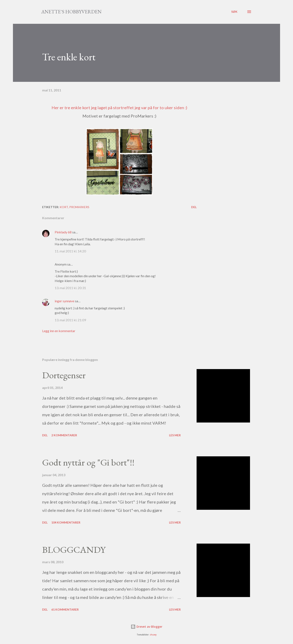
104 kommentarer (66, 522)
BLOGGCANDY (74, 550)
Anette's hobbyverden (71, 12)
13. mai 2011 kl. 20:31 (70, 288)
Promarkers (79, 207)
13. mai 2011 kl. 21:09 (70, 320)
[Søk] (234, 12)
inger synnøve (64, 301)
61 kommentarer (65, 609)
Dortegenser (64, 375)
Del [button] (194, 207)
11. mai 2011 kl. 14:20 (70, 251)
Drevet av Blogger (146, 627)
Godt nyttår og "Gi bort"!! (88, 462)
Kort (64, 207)
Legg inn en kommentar (59, 331)
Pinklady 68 (63, 232)
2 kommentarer (64, 435)
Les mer (175, 435)
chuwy (153, 635)
